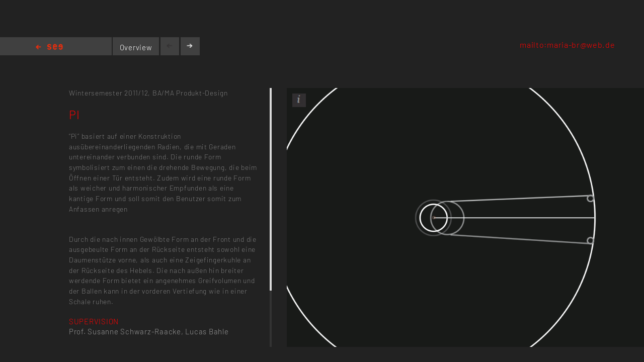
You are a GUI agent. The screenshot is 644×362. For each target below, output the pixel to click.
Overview (136, 47)
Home (49, 48)
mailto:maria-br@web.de (567, 44)
